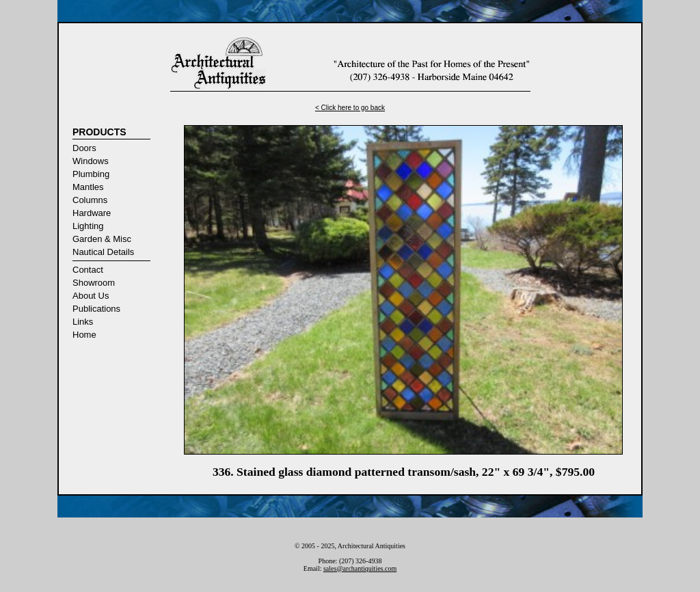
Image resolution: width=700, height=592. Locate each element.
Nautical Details (103, 252)
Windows (91, 161)
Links (83, 322)
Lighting (88, 226)
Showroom (94, 283)
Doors (84, 148)
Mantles (88, 187)
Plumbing (91, 174)
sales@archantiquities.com (360, 568)
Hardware (92, 213)
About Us (91, 296)
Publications (96, 309)
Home (84, 335)
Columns (90, 200)
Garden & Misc (102, 239)
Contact (88, 270)
